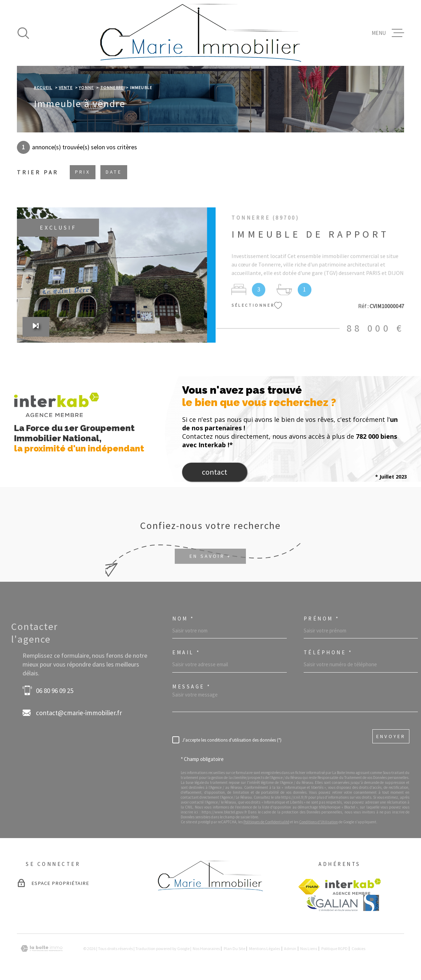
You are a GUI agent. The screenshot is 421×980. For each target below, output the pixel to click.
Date (114, 172)
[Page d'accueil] (201, 33)
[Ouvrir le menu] (388, 33)
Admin (290, 948)
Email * (186, 652)
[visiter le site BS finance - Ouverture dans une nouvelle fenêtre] (371, 903)
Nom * (183, 619)
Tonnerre (112, 88)
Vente (66, 88)
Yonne (86, 88)
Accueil (43, 88)
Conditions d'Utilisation (318, 822)
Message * (192, 686)
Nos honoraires (206, 948)
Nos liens (309, 948)
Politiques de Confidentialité (266, 822)
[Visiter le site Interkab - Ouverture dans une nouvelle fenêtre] (353, 887)
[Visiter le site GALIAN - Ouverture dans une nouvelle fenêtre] (332, 903)
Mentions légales (265, 948)
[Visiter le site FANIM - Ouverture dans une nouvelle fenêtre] (309, 887)
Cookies (358, 949)
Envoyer (391, 736)
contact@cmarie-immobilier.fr (79, 713)
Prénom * (322, 619)
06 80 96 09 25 (55, 691)
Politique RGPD (335, 948)
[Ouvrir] (23, 33)
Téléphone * (328, 652)
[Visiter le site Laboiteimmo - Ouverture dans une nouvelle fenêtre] (42, 948)
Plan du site (234, 948)
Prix (83, 172)
